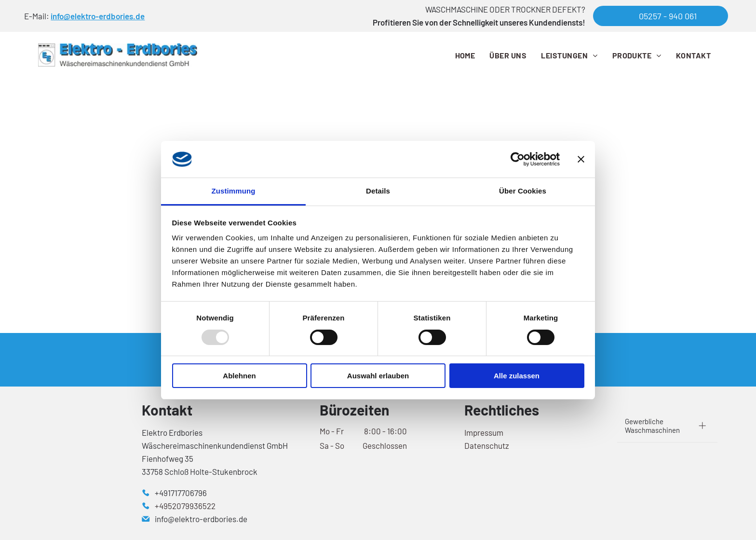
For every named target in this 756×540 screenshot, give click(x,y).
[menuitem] (465, 55)
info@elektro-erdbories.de (98, 16)
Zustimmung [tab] (234, 191)
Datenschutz (487, 445)
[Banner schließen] (581, 159)
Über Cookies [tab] (523, 191)
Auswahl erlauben (378, 376)
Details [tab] (378, 191)
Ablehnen (239, 376)
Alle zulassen (517, 376)
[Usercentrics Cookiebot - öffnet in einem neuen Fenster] (518, 159)
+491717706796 (181, 493)
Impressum (484, 432)
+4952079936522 (185, 506)
